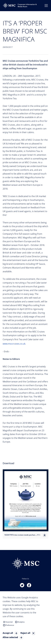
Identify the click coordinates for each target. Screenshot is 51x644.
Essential (9, 622)
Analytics (21, 622)
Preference (10, 625)
